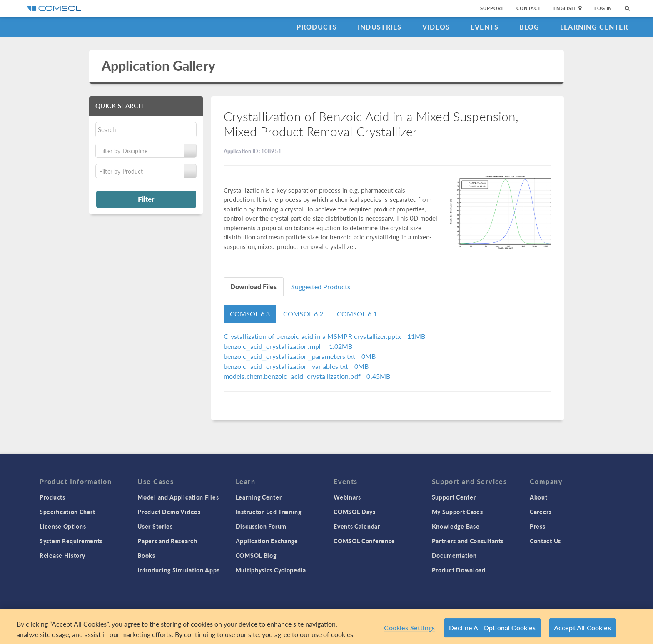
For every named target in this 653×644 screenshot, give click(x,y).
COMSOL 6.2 (303, 314)
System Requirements (71, 541)
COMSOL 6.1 (357, 314)
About (539, 497)
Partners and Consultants (468, 541)
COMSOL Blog (256, 555)
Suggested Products (321, 287)
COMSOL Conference (364, 541)
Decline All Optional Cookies (492, 630)
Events (485, 27)
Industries (380, 27)
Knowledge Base (456, 526)
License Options (63, 526)
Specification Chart (67, 512)
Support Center (454, 497)
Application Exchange (267, 541)
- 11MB (325, 336)
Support (492, 8)
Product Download (459, 570)
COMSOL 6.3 (250, 314)
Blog (530, 27)
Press (538, 526)
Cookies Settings (409, 630)
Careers (541, 512)
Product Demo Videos (169, 512)
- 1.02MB (288, 346)
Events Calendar (357, 526)
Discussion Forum (261, 526)
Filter (146, 199)
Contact (529, 8)
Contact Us (545, 541)
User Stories (155, 526)
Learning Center (594, 27)
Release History (62, 555)
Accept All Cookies (582, 630)
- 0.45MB (307, 376)
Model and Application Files (178, 497)
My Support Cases (457, 512)
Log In (603, 8)
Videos (436, 27)
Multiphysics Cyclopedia (271, 570)
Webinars (347, 497)
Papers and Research (167, 541)
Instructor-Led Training (269, 512)
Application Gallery (158, 66)
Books (146, 555)
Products (317, 27)
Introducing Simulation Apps (178, 570)
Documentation (454, 555)
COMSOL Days (355, 512)
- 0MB (300, 356)
